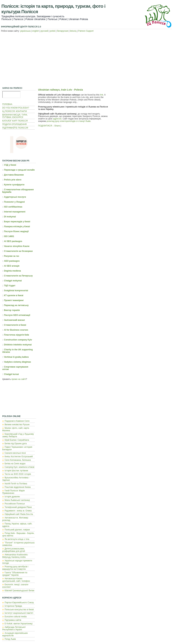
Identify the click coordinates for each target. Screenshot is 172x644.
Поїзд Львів (10, 639)
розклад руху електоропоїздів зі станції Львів (69, 121)
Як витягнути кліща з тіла (17, 539)
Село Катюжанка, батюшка (18, 460)
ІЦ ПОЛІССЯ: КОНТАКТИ (15, 111)
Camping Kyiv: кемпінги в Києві (19, 467)
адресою (57, 119)
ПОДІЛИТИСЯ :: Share (49, 126)
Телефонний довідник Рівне (18, 507)
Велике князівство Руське (17, 425)
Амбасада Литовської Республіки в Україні (14, 628)
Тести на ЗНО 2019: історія (18, 474)
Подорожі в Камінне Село (17, 421)
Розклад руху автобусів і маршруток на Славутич (15, 568)
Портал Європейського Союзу (19, 602)
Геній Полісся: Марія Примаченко (13, 492)
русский (44, 31)
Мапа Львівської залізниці (17, 500)
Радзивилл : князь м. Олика (18, 511)
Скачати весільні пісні (15, 453)
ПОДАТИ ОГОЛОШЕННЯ (14, 124)
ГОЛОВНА (7, 104)
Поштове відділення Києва (18, 487)
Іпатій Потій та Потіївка (16, 484)
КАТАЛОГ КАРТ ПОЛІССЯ (15, 121)
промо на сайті (19, 379)
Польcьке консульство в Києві (19, 610)
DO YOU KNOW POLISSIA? (16, 108)
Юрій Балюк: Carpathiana (17, 440)
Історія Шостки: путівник (16, 471)
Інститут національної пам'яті (19, 613)
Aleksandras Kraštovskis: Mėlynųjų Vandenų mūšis (15, 556)
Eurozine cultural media (16, 617)
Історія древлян (12, 497)
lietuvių (73, 31)
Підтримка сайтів (13, 620)
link (102, 95)
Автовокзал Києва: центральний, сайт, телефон (16, 580)
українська (25, 31)
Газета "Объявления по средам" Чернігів (15, 574)
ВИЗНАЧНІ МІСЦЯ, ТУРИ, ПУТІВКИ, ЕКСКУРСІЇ (15, 116)
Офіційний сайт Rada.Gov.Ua (19, 514)
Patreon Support (86, 31)
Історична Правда (13, 606)
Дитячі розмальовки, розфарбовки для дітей (14, 550)
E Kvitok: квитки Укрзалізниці (19, 624)
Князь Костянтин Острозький (19, 457)
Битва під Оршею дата (16, 444)
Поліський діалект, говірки (17, 530)
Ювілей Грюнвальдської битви (19, 591)
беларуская (63, 31)
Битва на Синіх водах (15, 464)
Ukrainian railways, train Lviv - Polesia (60, 90)
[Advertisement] (86, 60)
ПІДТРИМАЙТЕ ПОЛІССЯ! (15, 128)
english (36, 31)
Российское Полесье (15, 504)
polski (53, 31)
